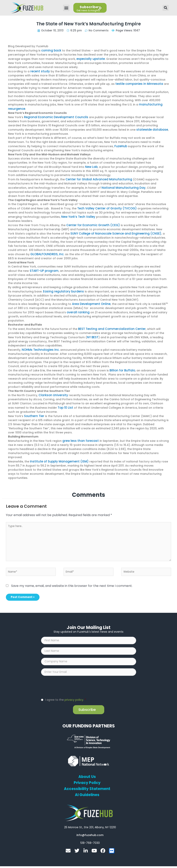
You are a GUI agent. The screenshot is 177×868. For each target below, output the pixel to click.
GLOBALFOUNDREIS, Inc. (46, 251)
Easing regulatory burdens (62, 288)
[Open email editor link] (90, 832)
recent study (39, 71)
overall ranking (77, 308)
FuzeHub (120, 144)
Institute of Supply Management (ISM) (57, 456)
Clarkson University (52, 390)
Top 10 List (65, 402)
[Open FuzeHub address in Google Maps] (90, 824)
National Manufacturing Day (122, 185)
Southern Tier (34, 411)
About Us (87, 773)
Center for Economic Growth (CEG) (92, 222)
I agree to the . (66, 696)
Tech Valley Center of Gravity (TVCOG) (105, 206)
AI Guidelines (87, 791)
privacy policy (74, 696)
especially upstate (90, 58)
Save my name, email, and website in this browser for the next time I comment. (72, 580)
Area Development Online (90, 300)
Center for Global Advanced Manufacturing (97, 177)
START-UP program (44, 267)
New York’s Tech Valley (78, 214)
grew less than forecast (80, 435)
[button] (66, 8)
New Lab (91, 165)
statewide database (151, 128)
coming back (51, 50)
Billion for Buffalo (122, 366)
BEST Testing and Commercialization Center (109, 325)
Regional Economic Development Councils (54, 116)
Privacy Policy (87, 779)
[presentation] (71, 683)
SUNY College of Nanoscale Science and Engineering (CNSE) (113, 230)
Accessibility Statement (87, 785)
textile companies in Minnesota (137, 83)
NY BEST (78, 333)
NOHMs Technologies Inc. (40, 345)
